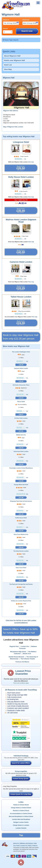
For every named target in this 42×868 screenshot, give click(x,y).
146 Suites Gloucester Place (21, 385)
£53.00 (21, 531)
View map (31, 162)
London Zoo (25, 646)
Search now (27, 31)
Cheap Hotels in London (21, 825)
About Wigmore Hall (12, 56)
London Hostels (21, 828)
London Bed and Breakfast (21, 819)
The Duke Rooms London (21, 551)
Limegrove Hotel (21, 142)
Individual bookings (21, 756)
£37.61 (21, 431)
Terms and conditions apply (21, 683)
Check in (6, 20)
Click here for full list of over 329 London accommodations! (21, 622)
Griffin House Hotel (21, 518)
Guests (5, 29)
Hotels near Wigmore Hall (14, 60)
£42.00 (21, 464)
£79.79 (21, 614)
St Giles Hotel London (21, 418)
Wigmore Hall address (11, 111)
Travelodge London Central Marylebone (21, 468)
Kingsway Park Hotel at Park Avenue (21, 501)
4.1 (25, 159)
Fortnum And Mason (22, 662)
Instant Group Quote (21, 779)
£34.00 (21, 398)
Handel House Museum (16, 657)
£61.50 (21, 597)
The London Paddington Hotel (21, 352)
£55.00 (21, 547)
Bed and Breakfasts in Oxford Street (21, 816)
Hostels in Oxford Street (21, 811)
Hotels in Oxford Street (21, 805)
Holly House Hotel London (21, 177)
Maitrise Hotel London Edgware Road (21, 221)
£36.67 (21, 415)
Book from (21, 168)
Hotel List (8, 65)
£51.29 (21, 514)
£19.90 (21, 365)
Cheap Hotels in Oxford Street (21, 808)
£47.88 (21, 498)
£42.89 (21, 481)
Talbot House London (21, 297)
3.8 (25, 239)
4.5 (25, 314)
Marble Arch (27, 654)
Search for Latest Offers (21, 763)
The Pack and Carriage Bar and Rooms (21, 584)
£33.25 (21, 381)
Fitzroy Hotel (21, 402)
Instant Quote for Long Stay (21, 794)
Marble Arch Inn (21, 435)
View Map (8, 69)
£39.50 (21, 448)
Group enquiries (21, 771)
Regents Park (14, 646)
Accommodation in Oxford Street (21, 814)
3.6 (25, 194)
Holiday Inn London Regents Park (21, 601)
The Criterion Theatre (28, 659)
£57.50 (21, 581)
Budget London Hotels (21, 822)
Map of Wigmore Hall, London (13, 127)
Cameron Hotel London (21, 262)
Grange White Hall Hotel (21, 485)
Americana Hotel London (21, 451)
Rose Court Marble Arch (21, 534)
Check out (26, 20)
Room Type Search (11, 40)
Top (21, 835)
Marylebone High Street (18, 652)
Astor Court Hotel (21, 568)
